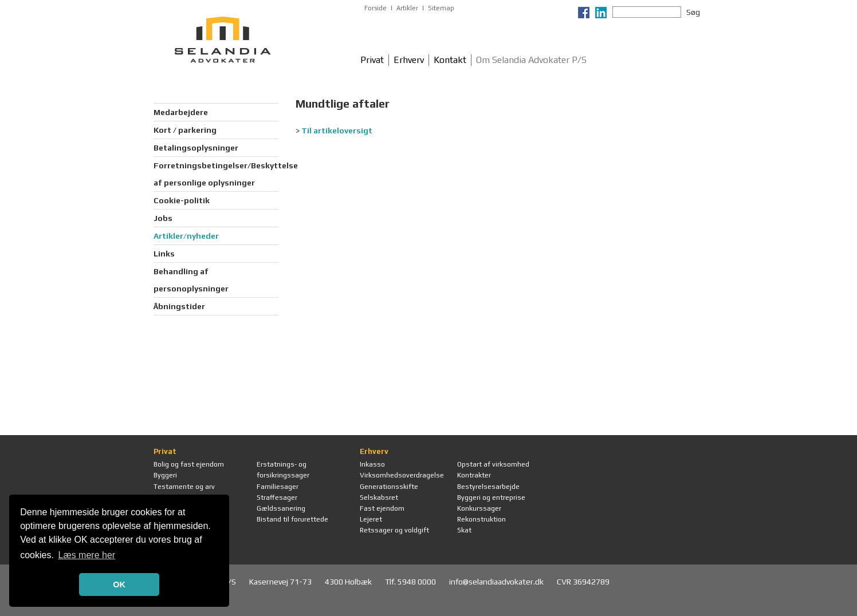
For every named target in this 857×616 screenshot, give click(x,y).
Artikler (407, 8)
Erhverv (409, 60)
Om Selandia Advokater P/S (531, 60)
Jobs (163, 218)
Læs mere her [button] (87, 555)
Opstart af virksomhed (493, 464)
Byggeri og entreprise (491, 497)
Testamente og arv (184, 487)
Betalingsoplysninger (196, 148)
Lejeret (371, 519)
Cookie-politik (182, 200)
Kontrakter (474, 475)
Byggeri (165, 475)
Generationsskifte (389, 487)
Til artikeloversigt (337, 131)
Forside (376, 8)
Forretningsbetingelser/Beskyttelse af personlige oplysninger (216, 174)
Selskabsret (379, 497)
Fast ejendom (382, 508)
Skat (464, 530)
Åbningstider (179, 306)
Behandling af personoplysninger (191, 280)
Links (164, 254)
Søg (693, 12)
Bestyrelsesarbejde (488, 487)
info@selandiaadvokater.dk (497, 582)
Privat (372, 60)
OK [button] (119, 585)
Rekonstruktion (481, 519)
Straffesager (277, 497)
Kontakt (450, 60)
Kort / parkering (185, 130)
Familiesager (278, 487)
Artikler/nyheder (186, 236)
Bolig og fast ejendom (189, 464)
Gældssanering (281, 508)
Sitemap (441, 8)
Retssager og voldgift (394, 530)
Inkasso (372, 464)
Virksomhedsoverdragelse (402, 475)
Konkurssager (479, 508)
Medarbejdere (181, 112)
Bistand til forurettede (292, 519)
